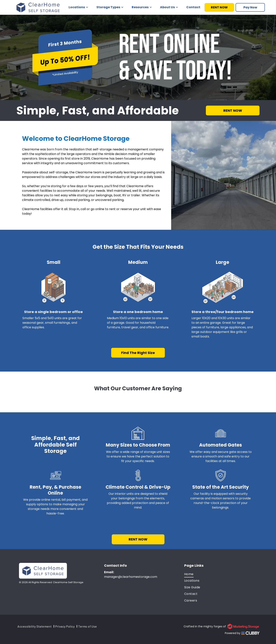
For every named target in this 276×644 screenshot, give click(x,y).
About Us (169, 7)
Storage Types (110, 7)
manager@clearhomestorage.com (131, 577)
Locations (78, 7)
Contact (193, 7)
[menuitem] (222, 574)
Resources (142, 7)
